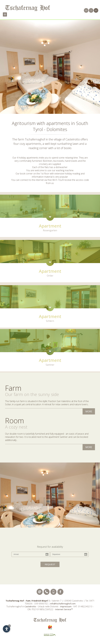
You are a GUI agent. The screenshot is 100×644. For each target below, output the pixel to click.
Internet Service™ (64, 609)
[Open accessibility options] (6, 629)
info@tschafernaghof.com (63, 604)
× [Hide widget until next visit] (9, 626)
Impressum (66, 606)
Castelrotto (30, 606)
